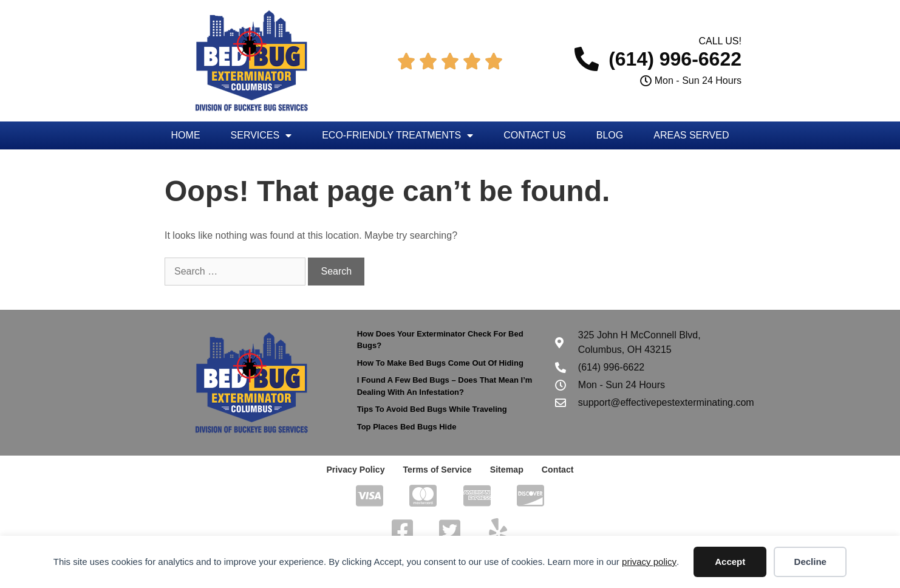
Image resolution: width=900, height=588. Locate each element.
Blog (610, 135)
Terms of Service (437, 470)
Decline (810, 562)
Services (261, 135)
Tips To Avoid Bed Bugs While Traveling (432, 409)
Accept (730, 562)
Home (186, 135)
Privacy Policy (356, 470)
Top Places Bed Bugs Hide (407, 427)
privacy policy (649, 562)
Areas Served (691, 135)
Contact (557, 470)
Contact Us (535, 135)
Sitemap (506, 470)
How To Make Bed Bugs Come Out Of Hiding (440, 363)
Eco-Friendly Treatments (397, 135)
